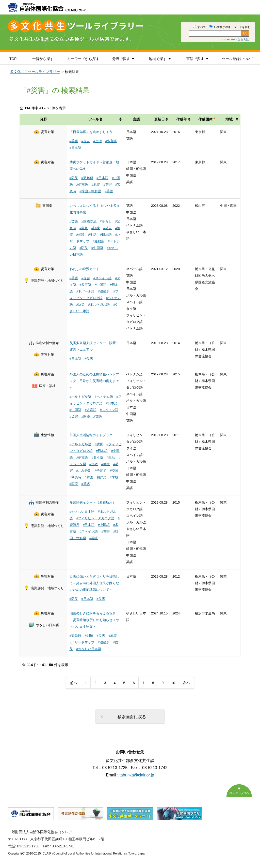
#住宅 (94, 464)
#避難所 (87, 178)
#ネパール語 (85, 291)
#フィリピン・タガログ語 (95, 518)
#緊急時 (75, 477)
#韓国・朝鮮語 (90, 191)
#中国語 (97, 248)
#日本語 (75, 148)
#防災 (74, 178)
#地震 (96, 185)
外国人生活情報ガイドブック (91, 435)
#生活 (97, 141)
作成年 (182, 119)
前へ (74, 683)
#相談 (80, 235)
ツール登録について (238, 59)
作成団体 (205, 119)
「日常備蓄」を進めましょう (91, 132)
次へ (186, 683)
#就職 (105, 464)
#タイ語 (97, 457)
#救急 (84, 228)
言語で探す (195, 59)
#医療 (85, 416)
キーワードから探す (83, 59)
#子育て (101, 471)
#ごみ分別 (84, 471)
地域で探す (158, 59)
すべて (199, 27)
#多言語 (111, 141)
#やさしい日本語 (82, 512)
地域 (229, 119)
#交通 (114, 471)
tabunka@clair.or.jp (137, 775)
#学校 (114, 477)
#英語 (74, 141)
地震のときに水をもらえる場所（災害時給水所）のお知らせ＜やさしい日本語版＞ (94, 620)
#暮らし (106, 221)
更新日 (159, 119)
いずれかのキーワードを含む (230, 27)
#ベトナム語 (104, 397)
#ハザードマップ (82, 642)
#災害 (85, 141)
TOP (13, 59)
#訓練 (96, 228)
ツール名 (95, 119)
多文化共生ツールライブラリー (35, 72)
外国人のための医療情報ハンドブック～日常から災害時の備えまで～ (94, 381)
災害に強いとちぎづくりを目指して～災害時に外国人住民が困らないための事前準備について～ (94, 583)
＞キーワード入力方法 (235, 40)
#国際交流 (89, 221)
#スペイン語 (102, 278)
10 (173, 683)
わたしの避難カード (84, 269)
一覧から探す (43, 59)
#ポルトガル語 (99, 305)
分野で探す (121, 59)
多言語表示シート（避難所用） (93, 502)
